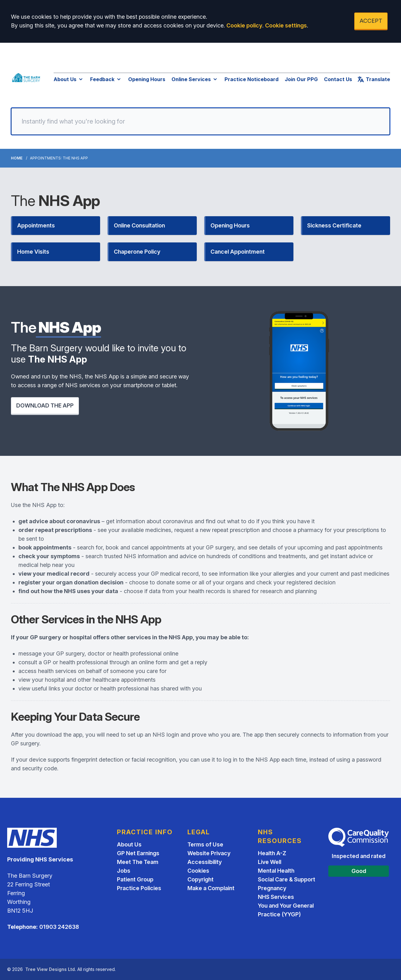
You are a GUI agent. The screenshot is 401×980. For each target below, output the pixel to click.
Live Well (270, 862)
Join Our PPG (301, 79)
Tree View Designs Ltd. (51, 969)
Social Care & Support (287, 879)
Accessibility (205, 862)
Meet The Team (138, 862)
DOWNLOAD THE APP (45, 405)
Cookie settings (286, 25)
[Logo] (26, 78)
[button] (56, 226)
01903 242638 (59, 927)
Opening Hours (147, 79)
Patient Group (135, 879)
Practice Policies (139, 888)
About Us (69, 79)
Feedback (106, 79)
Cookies (198, 871)
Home (17, 158)
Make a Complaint (211, 888)
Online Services (195, 79)
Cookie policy (244, 25)
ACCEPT (371, 21)
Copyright (200, 879)
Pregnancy (272, 888)
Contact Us (338, 79)
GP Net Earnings (138, 853)
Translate (374, 79)
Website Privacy (209, 853)
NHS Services (276, 897)
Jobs (124, 871)
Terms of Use (205, 844)
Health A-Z (272, 853)
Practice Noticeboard (251, 79)
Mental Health (276, 871)
